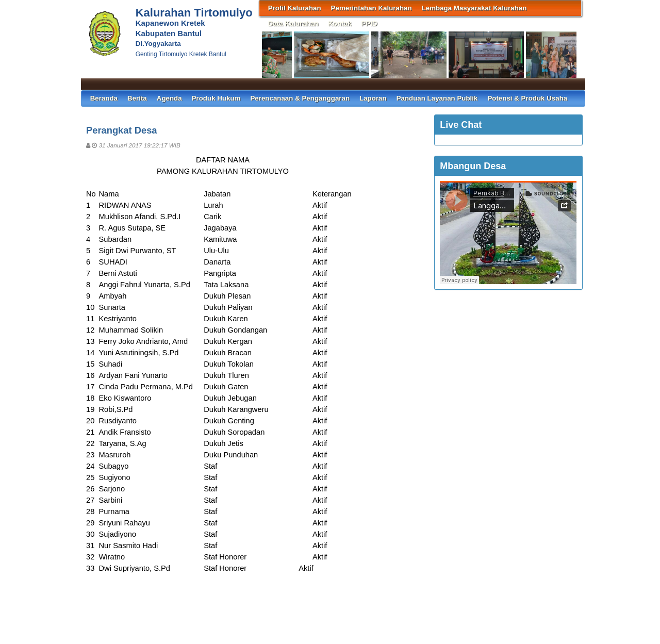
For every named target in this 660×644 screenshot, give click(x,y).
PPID (369, 23)
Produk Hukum (216, 98)
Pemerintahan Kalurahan (372, 8)
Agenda (169, 98)
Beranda (104, 98)
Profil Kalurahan (295, 8)
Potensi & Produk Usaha (527, 98)
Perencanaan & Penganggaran (300, 98)
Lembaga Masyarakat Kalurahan (474, 8)
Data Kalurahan (293, 23)
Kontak (340, 23)
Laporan (373, 98)
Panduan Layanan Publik (437, 98)
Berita (137, 98)
